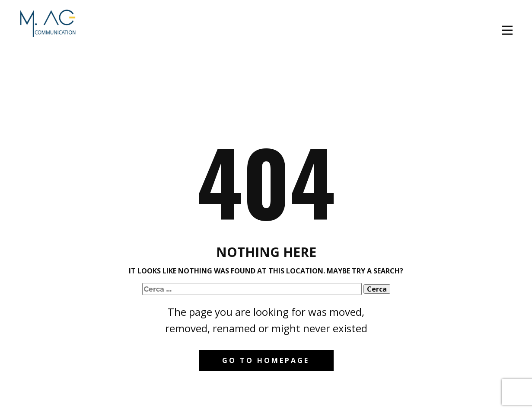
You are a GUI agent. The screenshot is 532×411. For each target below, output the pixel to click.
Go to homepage (266, 360)
